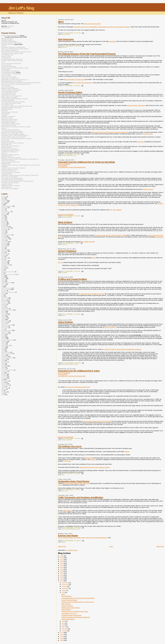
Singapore (4, 362)
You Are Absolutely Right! (9, 93)
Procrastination (6, 69)
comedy (4, 236)
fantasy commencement (8, 272)
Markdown (88, 458)
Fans (3, 62)
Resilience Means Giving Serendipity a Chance (15, 68)
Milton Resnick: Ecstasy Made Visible (12, 133)
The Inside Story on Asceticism (10, 130)
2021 (62, 565)
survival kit (4, 371)
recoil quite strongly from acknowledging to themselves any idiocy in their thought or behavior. (102, 27)
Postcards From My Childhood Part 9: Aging (79, 371)
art (2, 205)
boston (3, 218)
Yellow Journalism (110, 327)
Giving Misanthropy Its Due (9, 121)
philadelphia (5, 332)
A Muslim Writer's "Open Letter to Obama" (13, 137)
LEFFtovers (5, 303)
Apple (3, 203)
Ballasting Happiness (7, 40)
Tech (63, 475)
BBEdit (127, 452)
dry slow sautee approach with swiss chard (77, 483)
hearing (3, 284)
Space (3, 363)
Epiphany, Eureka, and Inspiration (11, 158)
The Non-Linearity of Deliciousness (11, 90)
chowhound (70, 155)
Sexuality (4, 359)
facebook (4, 268)
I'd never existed (148, 134)
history (3, 285)
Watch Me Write (6, 164)
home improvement (7, 288)
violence (4, 389)
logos (3, 306)
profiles (3, 347)
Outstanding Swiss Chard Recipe (74, 481)
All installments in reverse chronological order (72, 167)
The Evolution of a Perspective (10, 71)
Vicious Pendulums (67, 251)
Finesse (4, 46)
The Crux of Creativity (8, 87)
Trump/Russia (5, 385)
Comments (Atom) (72, 550)
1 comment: (77, 243)
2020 (62, 567)
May (63, 623)
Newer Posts (62, 546)
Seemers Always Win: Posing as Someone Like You (16, 52)
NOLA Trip (4, 322)
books (3, 217)
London (3, 307)
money (3, 317)
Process (4, 153)
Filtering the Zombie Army (9, 171)
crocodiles (4, 246)
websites (4, 392)
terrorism (4, 375)
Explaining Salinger (7, 109)
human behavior (66, 34)
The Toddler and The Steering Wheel (12, 178)
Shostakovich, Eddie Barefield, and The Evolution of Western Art (20, 175)
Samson (4, 128)
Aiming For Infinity (7, 184)
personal (141, 142)
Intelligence (5, 167)
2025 (62, 558)
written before (67, 511)
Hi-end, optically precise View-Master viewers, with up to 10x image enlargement (82, 538)
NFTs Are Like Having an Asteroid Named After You (16, 84)
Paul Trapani (5, 328)
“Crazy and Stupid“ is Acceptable (11, 172)
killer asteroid (5, 299)
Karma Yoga (5, 298)
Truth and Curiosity (7, 118)
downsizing (4, 254)
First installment (63, 166)
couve (60, 485)
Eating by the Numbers (8, 142)
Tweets (3, 386)
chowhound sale (6, 228)
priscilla (3, 343)
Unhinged (4, 115)
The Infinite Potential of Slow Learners (12, 180)
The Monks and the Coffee (9, 42)
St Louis (4, 369)
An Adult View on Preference (10, 112)
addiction (4, 197)
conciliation (65, 273)
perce (3, 329)
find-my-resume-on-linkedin (9, 274)
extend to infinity (148, 189)
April (63, 625)
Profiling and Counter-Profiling (72, 279)
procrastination (5, 345)
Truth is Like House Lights (9, 77)
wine (3, 393)
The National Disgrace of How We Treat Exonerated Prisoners (87, 54)
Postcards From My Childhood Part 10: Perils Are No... (78, 602)
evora (3, 266)
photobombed (159, 237)
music (75, 155)
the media (75, 364)
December (65, 583)
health (3, 281)
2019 (62, 569)
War (2, 391)
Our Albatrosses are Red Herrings (11, 74)
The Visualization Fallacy (9, 72)
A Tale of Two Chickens (8, 161)
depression (112, 41)
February (65, 629)
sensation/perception (7, 358)
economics (4, 261)
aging (3, 198)
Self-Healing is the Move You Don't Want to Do (15, 80)
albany (3, 199)
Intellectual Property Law (8, 292)
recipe (66, 491)
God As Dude (5, 140)
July (63, 592)
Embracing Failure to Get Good (10, 162)
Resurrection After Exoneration (83, 83)
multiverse (4, 318)
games (3, 280)
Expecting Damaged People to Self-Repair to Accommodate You (20, 159)
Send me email (6, 28)
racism (64, 315)
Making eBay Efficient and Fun (10, 155)
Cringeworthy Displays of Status (11, 150)
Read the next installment (66, 215)
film (2, 273)
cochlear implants (6, 235)
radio (3, 350)
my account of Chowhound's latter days (78, 387)
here (93, 258)
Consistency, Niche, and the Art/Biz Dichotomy (15, 136)
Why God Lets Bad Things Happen (11, 43)
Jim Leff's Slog (21, 8)
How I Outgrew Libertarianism (10, 50)
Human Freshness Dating (70, 92)
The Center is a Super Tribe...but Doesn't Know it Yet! (17, 106)
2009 (62, 638)
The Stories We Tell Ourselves (10, 183)
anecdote (64, 155)
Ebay (3, 259)
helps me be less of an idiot (92, 24)
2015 (62, 577)
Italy (3, 296)
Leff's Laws (4, 302)
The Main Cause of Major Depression (12, 61)
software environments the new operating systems (95, 467)
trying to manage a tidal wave (136, 105)
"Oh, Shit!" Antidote (115, 210)
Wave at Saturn (65, 222)
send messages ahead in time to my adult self (97, 421)
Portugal (4, 339)
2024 (62, 560)
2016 (62, 575)
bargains (4, 214)
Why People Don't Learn (8, 94)
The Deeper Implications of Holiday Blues (13, 47)
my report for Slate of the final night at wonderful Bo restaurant (122, 349)
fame (3, 269)
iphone (3, 294)
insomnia (4, 291)
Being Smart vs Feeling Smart (10, 78)
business (4, 224)
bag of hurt (4, 213)
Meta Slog (64, 47)
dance (3, 248)
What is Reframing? (7, 39)
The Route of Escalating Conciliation (12, 131)
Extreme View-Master (68, 536)
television (4, 374)
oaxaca (3, 324)
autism (3, 210)
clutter (3, 233)
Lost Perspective (6, 58)
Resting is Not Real (7, 156)
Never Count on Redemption (10, 149)
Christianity (4, 229)
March (64, 627)
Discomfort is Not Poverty (9, 125)
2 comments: (77, 438)
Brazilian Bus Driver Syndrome (10, 146)
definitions (4, 250)
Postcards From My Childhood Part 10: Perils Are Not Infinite (86, 162)
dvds (3, 257)
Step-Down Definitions (7, 370)
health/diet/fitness (6, 283)
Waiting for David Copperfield (10, 89)
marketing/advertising (7, 310)
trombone (4, 384)
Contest (3, 240)
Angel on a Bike (6, 75)
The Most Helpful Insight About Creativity (13, 102)
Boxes (3, 220)
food (63, 364)
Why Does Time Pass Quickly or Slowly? (13, 134)
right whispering (6, 352)
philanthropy (73, 529)
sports (3, 367)
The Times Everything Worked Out (11, 64)
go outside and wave (88, 242)
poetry (3, 336)
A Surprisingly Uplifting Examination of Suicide (15, 99)
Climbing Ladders (6, 147)
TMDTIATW (5, 381)
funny (3, 277)
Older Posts (160, 546)
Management (5, 309)
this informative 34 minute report (75, 79)
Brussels (4, 221)
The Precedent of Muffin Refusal (11, 124)
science (79, 529)
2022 (62, 564)
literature (4, 304)
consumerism (5, 239)
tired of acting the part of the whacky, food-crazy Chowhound (110, 132)
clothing (3, 232)
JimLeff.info (11, 26)
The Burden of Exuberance (9, 152)
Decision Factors (6, 56)
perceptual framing (6, 330)
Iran (2, 295)
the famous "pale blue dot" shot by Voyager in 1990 (111, 235)
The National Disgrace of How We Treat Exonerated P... (78, 598)
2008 (62, 640)
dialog (3, 253)
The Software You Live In (70, 446)
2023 (62, 562)
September (65, 588)
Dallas (3, 247)
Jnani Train (5, 111)
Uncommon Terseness (8, 44)
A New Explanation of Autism (10, 92)
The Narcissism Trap (7, 55)
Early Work (4, 258)
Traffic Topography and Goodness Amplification (81, 497)
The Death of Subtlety (8, 100)
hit (2, 287)
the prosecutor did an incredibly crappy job (91, 294)
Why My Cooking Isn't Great (9, 169)
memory (4, 313)
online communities (7, 325)
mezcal (3, 315)
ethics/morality (5, 265)
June (63, 621)
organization (5, 326)
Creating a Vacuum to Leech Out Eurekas (13, 168)
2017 (62, 573)
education (4, 262)
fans (3, 270)
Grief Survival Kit (6, 65)
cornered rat (5, 242)
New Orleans (5, 321)
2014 (62, 579)
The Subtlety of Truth (7, 105)
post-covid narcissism (7, 340)
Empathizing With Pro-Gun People (11, 108)
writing (3, 395)
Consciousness (6, 86)
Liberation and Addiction (8, 117)
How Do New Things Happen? (10, 189)
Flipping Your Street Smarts (9, 119)
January (64, 631)
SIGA (3, 360)
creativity (4, 244)
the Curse (4, 377)
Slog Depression (66, 39)
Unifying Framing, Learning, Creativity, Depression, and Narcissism (21, 165)
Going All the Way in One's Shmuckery (12, 143)
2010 (62, 636)
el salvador (4, 263)
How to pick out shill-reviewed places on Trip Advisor (16, 139)
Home (111, 546)
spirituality (4, 366)
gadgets (64, 542)
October (64, 587)
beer (3, 216)
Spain (3, 365)
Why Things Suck (6, 144)
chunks (3, 231)
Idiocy (61, 22)
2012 (62, 633)
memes (3, 311)
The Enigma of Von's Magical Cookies (12, 53)
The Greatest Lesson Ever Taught (11, 103)
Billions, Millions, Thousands (10, 97)
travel (3, 382)
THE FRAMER (6, 114)
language (4, 300)
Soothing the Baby (7, 174)
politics (3, 337)
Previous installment (64, 164)
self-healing (5, 356)
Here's (60, 262)
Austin (3, 209)
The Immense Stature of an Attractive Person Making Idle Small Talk (21, 83)
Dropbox (93, 459)
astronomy (64, 244)
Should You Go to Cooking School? (12, 96)
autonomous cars (6, 212)
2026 (62, 556)
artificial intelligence (7, 206)
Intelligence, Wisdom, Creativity (10, 186)
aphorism (4, 202)
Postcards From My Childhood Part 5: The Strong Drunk (17, 181)
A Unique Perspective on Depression (12, 59)
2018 (62, 571)
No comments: (78, 33)
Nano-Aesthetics (6, 187)
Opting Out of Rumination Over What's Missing (15, 49)
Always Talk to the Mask (8, 122)
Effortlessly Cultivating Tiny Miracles (12, 81)
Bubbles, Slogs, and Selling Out (11, 36)
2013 (62, 581)
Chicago (4, 225)
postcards (69, 217)
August (64, 590)
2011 (62, 634)
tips (2, 380)
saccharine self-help (7, 354)
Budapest (4, 222)
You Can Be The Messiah (9, 67)
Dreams (4, 255)
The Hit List (67, 461)
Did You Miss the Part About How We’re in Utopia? (16, 127)
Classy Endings (65, 322)
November (65, 585)
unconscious (5, 388)
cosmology (4, 243)
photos (3, 335)
